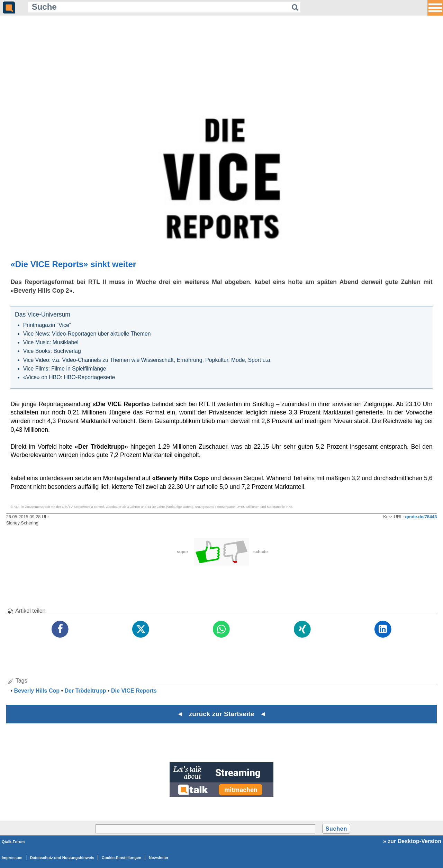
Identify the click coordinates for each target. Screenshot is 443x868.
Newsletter (159, 858)
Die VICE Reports (134, 691)
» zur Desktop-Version (412, 841)
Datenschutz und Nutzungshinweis (62, 858)
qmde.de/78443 (421, 517)
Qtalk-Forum (13, 842)
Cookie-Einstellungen (121, 858)
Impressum (12, 858)
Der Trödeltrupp (85, 691)
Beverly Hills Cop (37, 691)
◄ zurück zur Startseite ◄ (222, 714)
